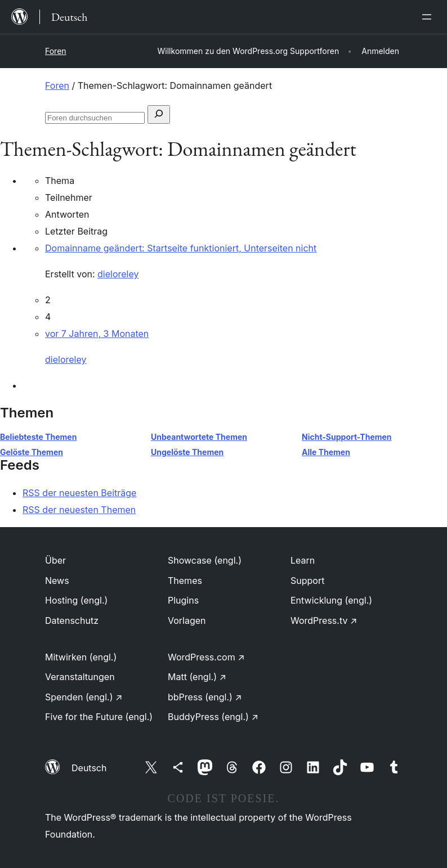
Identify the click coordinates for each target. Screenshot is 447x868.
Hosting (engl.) (76, 600)
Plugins (183, 600)
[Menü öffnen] (429, 17)
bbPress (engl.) (205, 697)
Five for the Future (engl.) (99, 717)
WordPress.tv (324, 620)
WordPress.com (206, 657)
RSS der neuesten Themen (79, 510)
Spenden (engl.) (84, 697)
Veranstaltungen (80, 677)
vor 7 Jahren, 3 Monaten (97, 334)
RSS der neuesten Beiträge (79, 493)
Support (307, 581)
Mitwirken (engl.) (81, 657)
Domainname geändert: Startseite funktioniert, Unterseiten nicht (181, 248)
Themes (185, 581)
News (57, 581)
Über (55, 560)
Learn (303, 560)
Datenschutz (72, 620)
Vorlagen (187, 620)
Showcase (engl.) (205, 560)
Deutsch (89, 768)
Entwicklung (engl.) (331, 600)
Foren (56, 51)
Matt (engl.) (197, 677)
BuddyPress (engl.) (213, 717)
